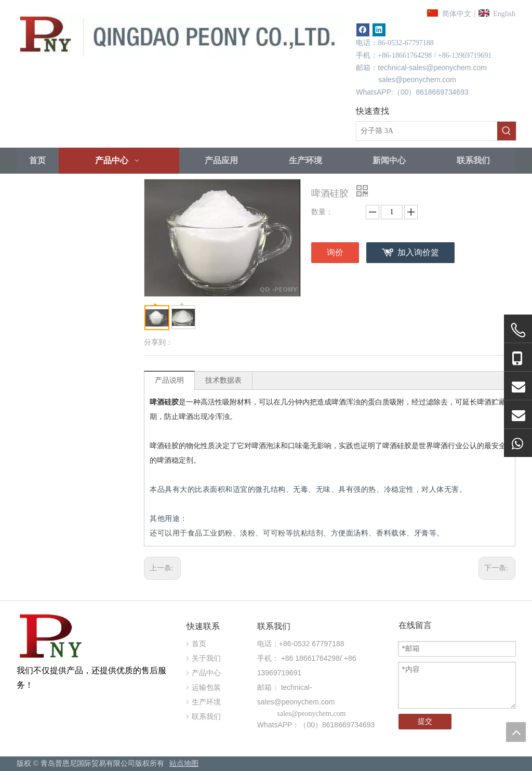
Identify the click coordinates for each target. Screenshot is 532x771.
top (516, 732)
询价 (335, 252)
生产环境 (206, 702)
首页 (199, 644)
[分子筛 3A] (427, 131)
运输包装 (206, 688)
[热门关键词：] (507, 131)
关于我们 (206, 658)
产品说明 (169, 380)
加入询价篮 (418, 252)
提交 (425, 721)
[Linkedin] (379, 30)
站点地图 (184, 763)
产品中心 (206, 673)
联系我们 (206, 717)
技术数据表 (223, 380)
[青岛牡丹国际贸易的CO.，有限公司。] (52, 638)
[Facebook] (363, 30)
